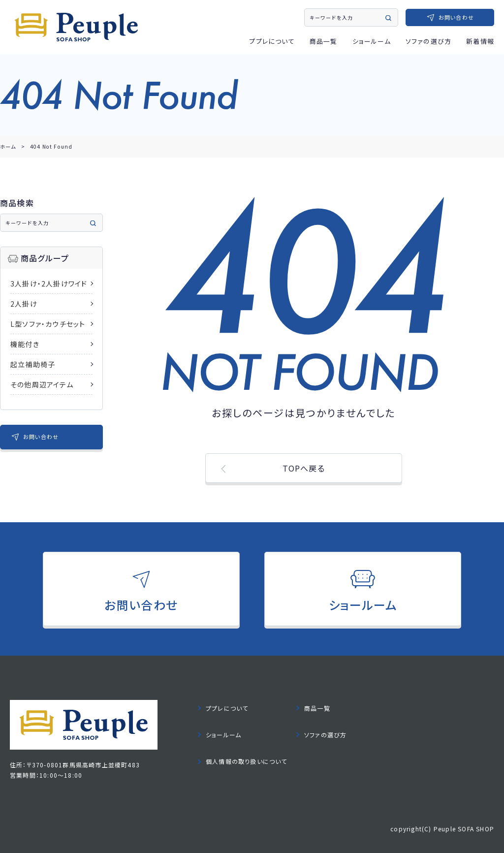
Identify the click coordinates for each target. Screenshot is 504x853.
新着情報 (480, 41)
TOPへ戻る (304, 468)
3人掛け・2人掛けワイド (49, 284)
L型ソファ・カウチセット (48, 324)
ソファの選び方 (428, 41)
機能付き (25, 344)
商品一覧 (324, 41)
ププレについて (272, 41)
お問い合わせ (456, 17)
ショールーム (372, 41)
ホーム (8, 146)
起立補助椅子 (33, 364)
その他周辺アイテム (42, 384)
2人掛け (24, 304)
